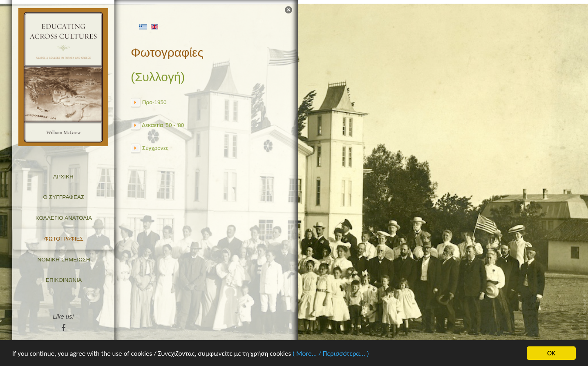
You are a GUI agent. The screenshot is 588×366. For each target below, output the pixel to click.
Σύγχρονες (155, 147)
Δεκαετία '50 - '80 (163, 124)
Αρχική (63, 177)
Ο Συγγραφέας (64, 197)
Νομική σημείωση (64, 260)
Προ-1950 (154, 101)
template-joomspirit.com (585, 315)
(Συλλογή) (158, 76)
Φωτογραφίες (64, 239)
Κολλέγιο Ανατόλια (64, 218)
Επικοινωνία (64, 280)
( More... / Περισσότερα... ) (331, 354)
